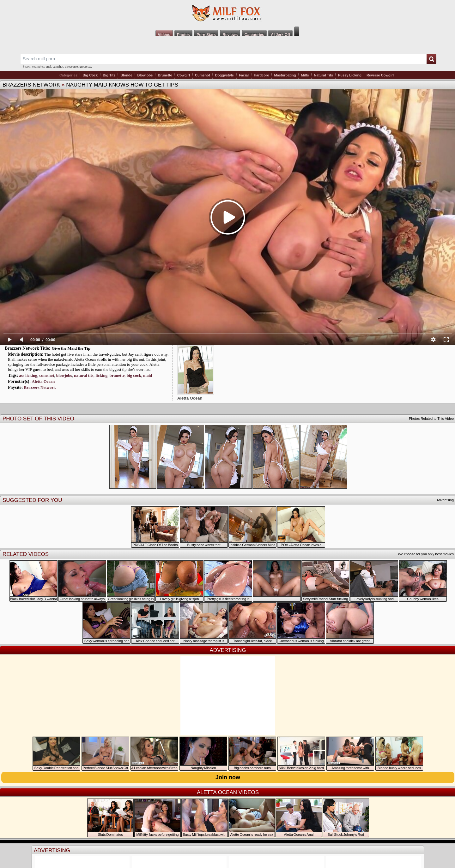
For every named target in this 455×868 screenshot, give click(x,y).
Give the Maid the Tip (71, 348)
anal (49, 66)
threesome (71, 66)
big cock (134, 375)
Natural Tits (324, 75)
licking (101, 375)
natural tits (84, 375)
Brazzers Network (31, 85)
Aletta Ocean (43, 381)
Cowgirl (184, 75)
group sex (85, 66)
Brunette (165, 75)
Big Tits (109, 75)
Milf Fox (227, 13)
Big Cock (90, 75)
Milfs (305, 75)
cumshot (58, 66)
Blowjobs (145, 75)
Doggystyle (224, 75)
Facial (244, 75)
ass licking (28, 375)
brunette (117, 375)
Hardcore (261, 75)
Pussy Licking (350, 75)
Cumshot (203, 75)
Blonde (126, 75)
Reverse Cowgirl (380, 75)
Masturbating (285, 75)
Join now (228, 777)
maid (148, 375)
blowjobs (64, 375)
